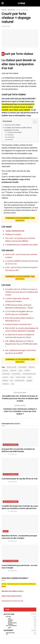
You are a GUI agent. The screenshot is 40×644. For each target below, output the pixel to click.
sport (20, 371)
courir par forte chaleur (12, 125)
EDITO (9, 619)
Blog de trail (11, 10)
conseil (5, 377)
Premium (10, 624)
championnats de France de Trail (12, 601)
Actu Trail (8, 617)
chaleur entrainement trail (15, 231)
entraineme (23, 367)
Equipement (9, 630)
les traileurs (16, 374)
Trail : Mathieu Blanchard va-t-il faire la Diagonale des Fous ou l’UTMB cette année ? (21, 344)
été (11, 381)
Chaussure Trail (10, 633)
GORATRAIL (11, 620)
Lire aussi (11, 135)
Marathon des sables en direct (12, 591)
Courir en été (21, 377)
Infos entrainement (22, 10)
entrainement (20, 381)
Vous (12, 377)
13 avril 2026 (13, 454)
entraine (13, 371)
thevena (32, 367)
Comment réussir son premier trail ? (18, 324)
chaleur (5, 381)
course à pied (11, 367)
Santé (6, 531)
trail (12, 384)
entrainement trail (29, 374)
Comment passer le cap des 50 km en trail (19, 479)
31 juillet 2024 (6, 26)
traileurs (6, 384)
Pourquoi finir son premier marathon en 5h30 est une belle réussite (18, 450)
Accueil (4, 10)
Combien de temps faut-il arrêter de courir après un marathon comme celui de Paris (20, 507)
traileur (27, 371)
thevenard (6, 374)
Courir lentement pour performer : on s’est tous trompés (20, 567)
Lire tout (10, 139)
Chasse (10, 622)
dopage (29, 381)
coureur (5, 371)
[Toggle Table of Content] (34, 122)
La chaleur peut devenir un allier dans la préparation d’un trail (18, 129)
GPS (7, 634)
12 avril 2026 (13, 511)
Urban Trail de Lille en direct (12, 596)
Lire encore (11, 137)
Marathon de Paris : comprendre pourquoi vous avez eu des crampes (19, 537)
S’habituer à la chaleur (13, 235)
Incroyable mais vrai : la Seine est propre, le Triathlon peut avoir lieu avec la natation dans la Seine (22, 292)
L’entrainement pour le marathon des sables (21, 245)
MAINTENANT (20, 219)
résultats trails (12, 623)
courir (30, 377)
